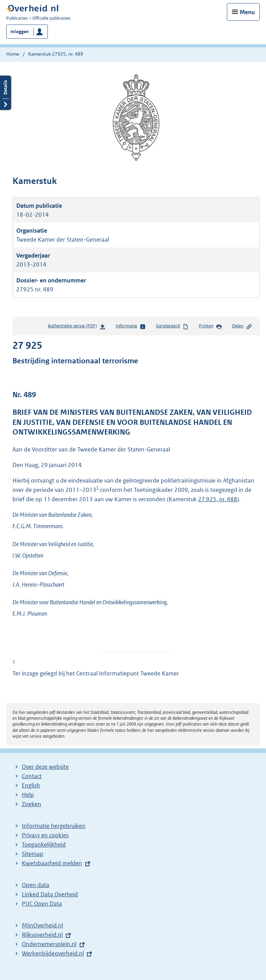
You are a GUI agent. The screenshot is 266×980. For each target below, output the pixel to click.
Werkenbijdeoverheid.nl (53, 953)
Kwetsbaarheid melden (52, 863)
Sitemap (33, 854)
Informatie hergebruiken (54, 826)
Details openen (6, 93)
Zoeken (32, 804)
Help (28, 795)
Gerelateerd (172, 326)
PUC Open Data (42, 904)
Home (13, 54)
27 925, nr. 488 (218, 499)
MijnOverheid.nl (42, 925)
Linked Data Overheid (50, 894)
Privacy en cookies (45, 835)
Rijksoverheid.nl (42, 935)
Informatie (131, 326)
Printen (210, 326)
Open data (36, 885)
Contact (32, 776)
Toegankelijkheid (44, 844)
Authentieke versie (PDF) (77, 327)
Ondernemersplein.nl (49, 944)
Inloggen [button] (20, 32)
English (31, 785)
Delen (242, 326)
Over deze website (45, 767)
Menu (247, 12)
